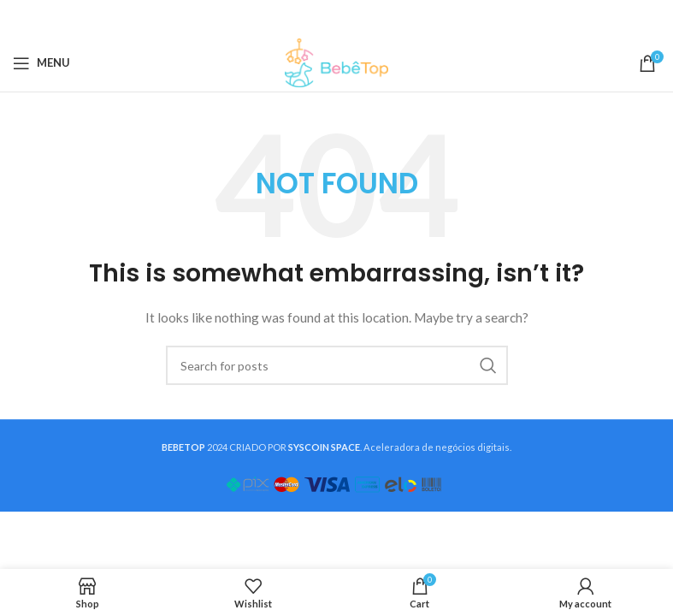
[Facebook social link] (293, 18)
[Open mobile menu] (41, 63)
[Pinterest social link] (335, 18)
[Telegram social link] (378, 18)
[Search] (337, 365)
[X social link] (313, 18)
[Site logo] (336, 61)
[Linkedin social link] (357, 18)
